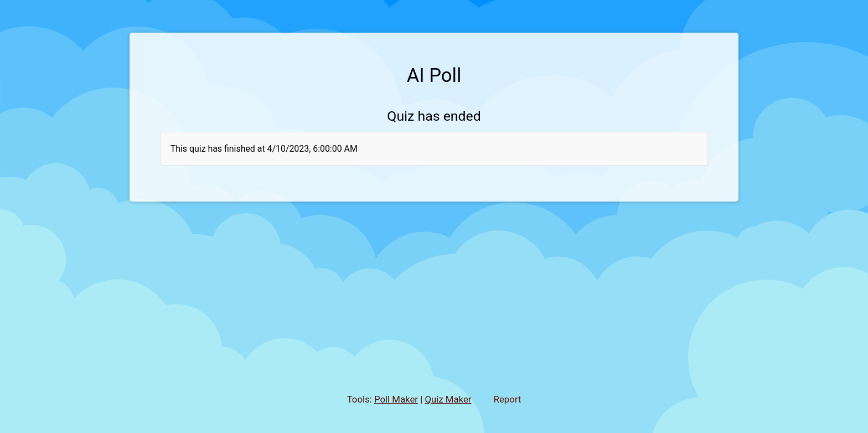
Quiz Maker (448, 399)
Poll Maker (396, 399)
